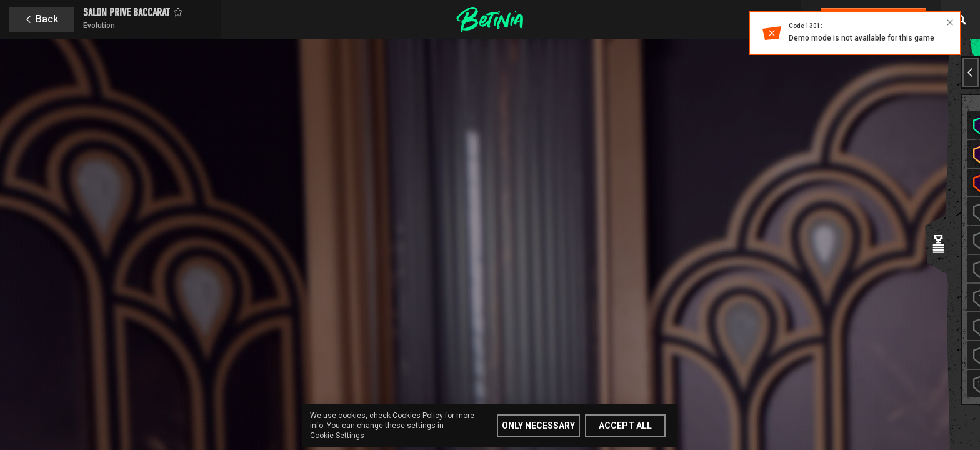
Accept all (625, 426)
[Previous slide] (971, 72)
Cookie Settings (337, 436)
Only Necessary (538, 426)
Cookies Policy (418, 416)
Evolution (99, 26)
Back (47, 19)
